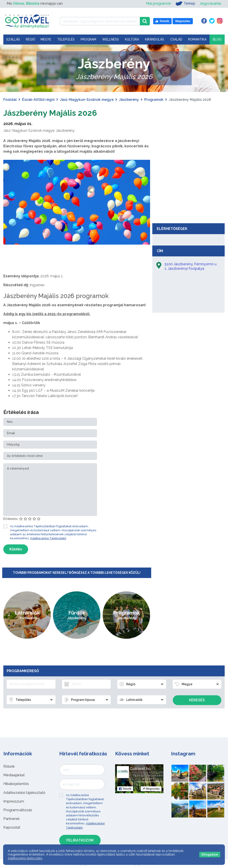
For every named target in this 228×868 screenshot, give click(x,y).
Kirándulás (155, 39)
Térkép (185, 4)
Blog (217, 39)
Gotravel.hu (140, 769)
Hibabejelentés (16, 784)
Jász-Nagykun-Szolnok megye (87, 100)
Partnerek (11, 819)
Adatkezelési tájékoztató (24, 793)
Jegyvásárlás (211, 3)
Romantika (197, 39)
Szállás (13, 39)
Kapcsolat (12, 827)
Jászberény (129, 100)
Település (66, 39)
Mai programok (159, 3)
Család (176, 39)
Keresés (197, 700)
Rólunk (9, 766)
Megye (46, 39)
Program (88, 39)
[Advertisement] (189, 188)
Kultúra (132, 39)
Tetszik (125, 789)
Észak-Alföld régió (38, 100)
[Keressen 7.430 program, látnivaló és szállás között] (100, 21)
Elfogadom (210, 855)
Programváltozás (18, 810)
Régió (31, 39)
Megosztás (151, 789)
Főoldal (10, 100)
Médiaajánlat (14, 775)
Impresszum (14, 801)
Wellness (111, 39)
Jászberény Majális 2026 (55, 113)
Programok (154, 100)
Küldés (16, 549)
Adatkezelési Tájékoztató (48, 538)
